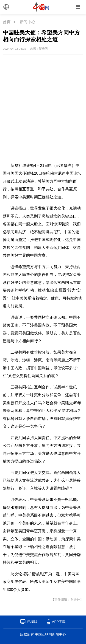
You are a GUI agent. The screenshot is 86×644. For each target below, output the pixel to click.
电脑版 (32, 622)
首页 (7, 22)
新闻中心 (28, 22)
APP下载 (59, 622)
